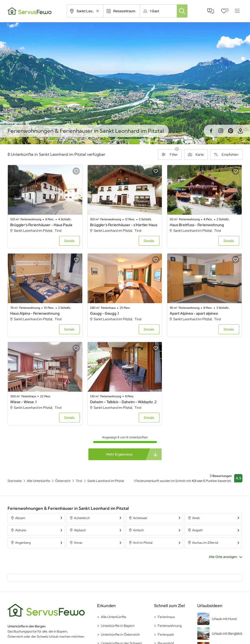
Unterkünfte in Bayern (118, 626)
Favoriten (227, 10)
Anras (78, 543)
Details (69, 241)
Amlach (138, 530)
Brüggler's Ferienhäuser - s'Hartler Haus (124, 225)
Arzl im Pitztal (143, 543)
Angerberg (23, 543)
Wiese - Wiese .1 (23, 402)
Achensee (140, 518)
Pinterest (230, 131)
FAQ (211, 11)
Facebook (211, 131)
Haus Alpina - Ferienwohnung (35, 313)
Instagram (221, 131)
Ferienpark (166, 634)
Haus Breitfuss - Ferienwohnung (197, 225)
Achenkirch (82, 518)
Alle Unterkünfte (114, 617)
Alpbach (80, 530)
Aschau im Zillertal (205, 543)
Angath (197, 530)
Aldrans (21, 530)
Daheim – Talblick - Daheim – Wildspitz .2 (123, 402)
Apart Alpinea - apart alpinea (194, 313)
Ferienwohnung (170, 626)
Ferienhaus (166, 617)
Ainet (196, 518)
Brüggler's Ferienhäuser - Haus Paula (41, 225)
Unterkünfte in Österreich (120, 634)
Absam (20, 518)
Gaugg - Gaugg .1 (104, 313)
